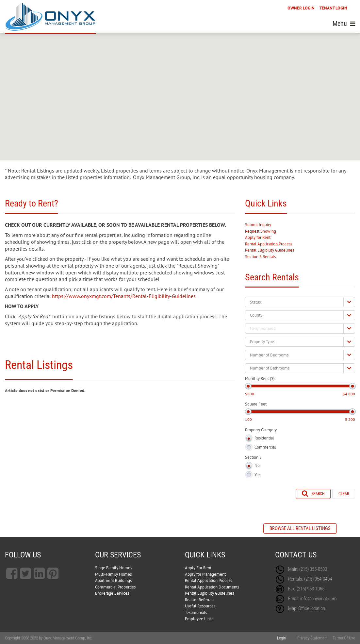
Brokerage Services (112, 593)
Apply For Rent (198, 568)
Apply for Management (205, 574)
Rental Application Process (269, 244)
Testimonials (196, 612)
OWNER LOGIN (301, 8)
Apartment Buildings (113, 580)
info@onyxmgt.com (318, 599)
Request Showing (261, 231)
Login (281, 638)
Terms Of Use (344, 638)
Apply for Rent (258, 237)
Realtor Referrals (200, 600)
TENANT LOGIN (333, 8)
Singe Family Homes (114, 568)
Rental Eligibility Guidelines (270, 250)
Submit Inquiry (258, 225)
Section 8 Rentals (260, 257)
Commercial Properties (115, 587)
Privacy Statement (312, 638)
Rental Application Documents (212, 587)
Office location (312, 608)
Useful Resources (200, 606)
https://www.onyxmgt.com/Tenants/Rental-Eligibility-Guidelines (124, 296)
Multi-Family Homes (113, 574)
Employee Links (199, 619)
